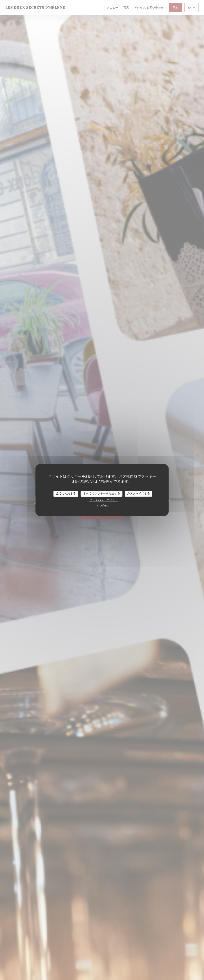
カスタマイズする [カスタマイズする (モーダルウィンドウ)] (138, 494)
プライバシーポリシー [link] (104, 500)
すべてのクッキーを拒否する (102, 494)
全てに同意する (66, 494)
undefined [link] (103, 506)
